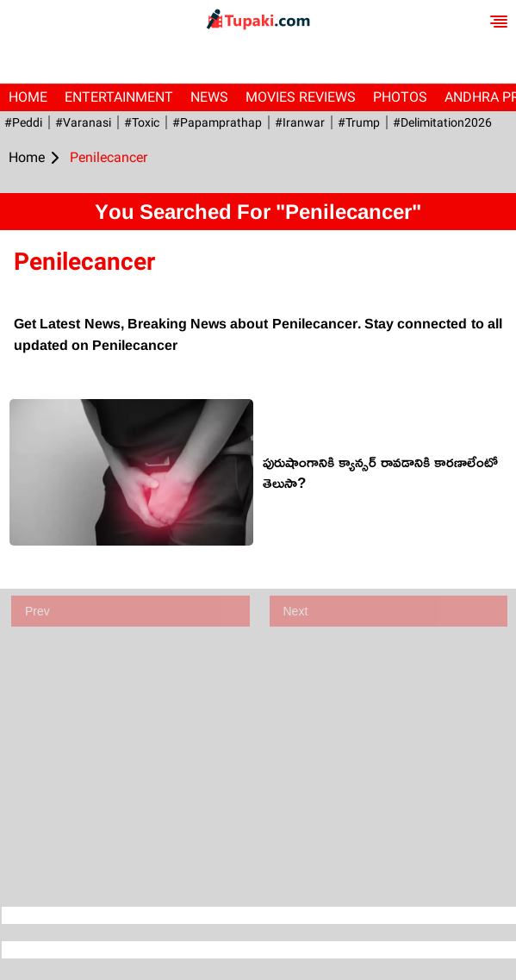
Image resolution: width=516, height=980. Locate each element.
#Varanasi (83, 122)
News (209, 97)
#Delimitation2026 (442, 122)
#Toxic (142, 122)
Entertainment (119, 97)
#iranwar (300, 122)
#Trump (359, 122)
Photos (400, 97)
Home (28, 97)
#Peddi (23, 122)
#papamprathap (217, 122)
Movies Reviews (301, 97)
